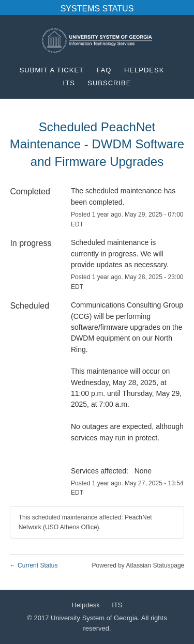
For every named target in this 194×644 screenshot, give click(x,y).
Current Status (34, 565)
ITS (69, 83)
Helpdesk (144, 70)
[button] (109, 83)
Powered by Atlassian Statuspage (138, 565)
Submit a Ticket (52, 70)
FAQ (104, 70)
